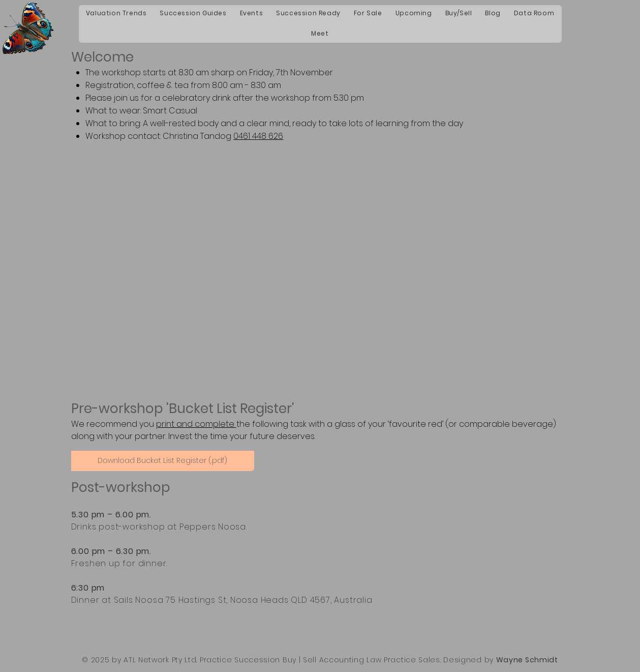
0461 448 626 (258, 136)
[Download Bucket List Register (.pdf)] (163, 461)
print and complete (196, 424)
